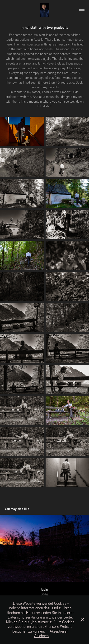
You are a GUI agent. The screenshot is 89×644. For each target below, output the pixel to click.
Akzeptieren (59, 631)
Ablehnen (41, 636)
